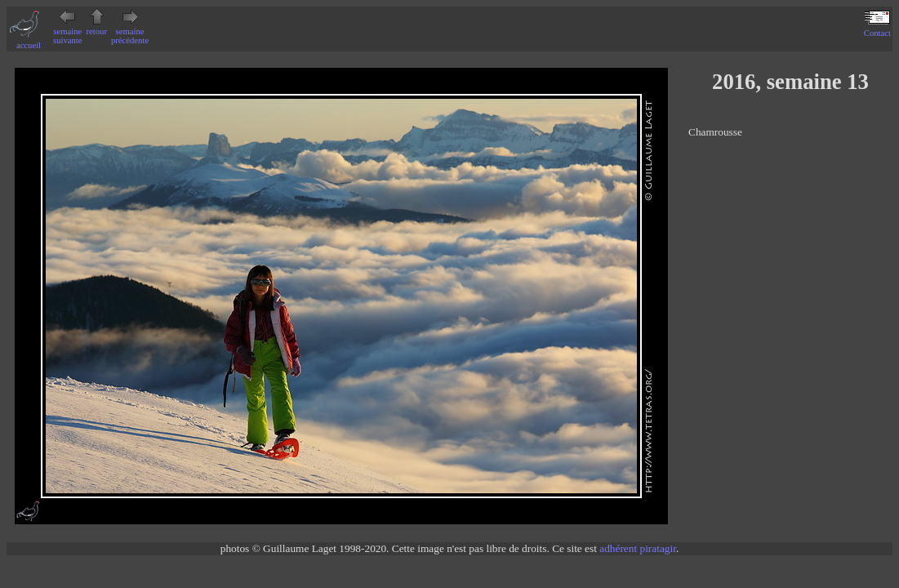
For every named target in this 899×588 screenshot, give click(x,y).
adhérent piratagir (638, 548)
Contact (877, 29)
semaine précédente (130, 31)
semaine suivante (68, 31)
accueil (29, 41)
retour (97, 27)
